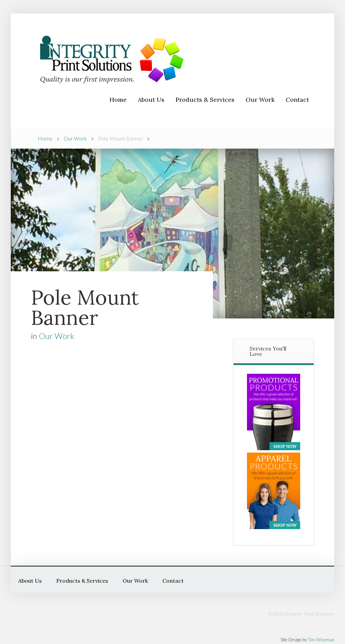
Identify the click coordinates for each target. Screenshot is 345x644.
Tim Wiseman (321, 640)
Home (45, 138)
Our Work (75, 138)
